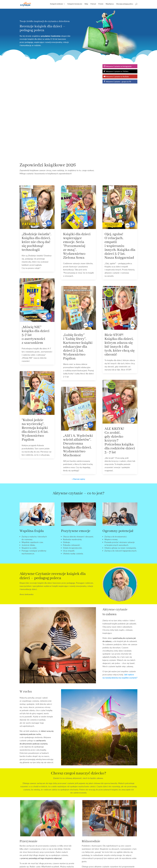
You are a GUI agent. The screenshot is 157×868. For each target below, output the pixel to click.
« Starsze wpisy (78, 386)
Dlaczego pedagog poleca (125, 4)
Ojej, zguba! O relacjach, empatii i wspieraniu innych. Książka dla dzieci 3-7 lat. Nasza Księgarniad (120, 153)
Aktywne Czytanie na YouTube (117, 76)
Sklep (86, 4)
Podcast (93, 4)
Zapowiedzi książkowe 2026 (48, 72)
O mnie (101, 4)
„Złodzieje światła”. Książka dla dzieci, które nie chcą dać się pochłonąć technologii (36, 149)
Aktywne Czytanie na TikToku (117, 71)
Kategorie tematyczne (75, 4)
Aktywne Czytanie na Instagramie (119, 66)
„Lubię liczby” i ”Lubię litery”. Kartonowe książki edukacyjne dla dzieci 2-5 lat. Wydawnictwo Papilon (78, 254)
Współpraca (110, 4)
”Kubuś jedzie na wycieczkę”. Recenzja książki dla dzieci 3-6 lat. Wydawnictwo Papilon (35, 337)
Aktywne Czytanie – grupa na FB (118, 81)
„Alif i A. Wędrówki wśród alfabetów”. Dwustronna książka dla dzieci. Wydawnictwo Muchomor (78, 353)
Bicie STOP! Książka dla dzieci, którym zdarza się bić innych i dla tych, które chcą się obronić (120, 252)
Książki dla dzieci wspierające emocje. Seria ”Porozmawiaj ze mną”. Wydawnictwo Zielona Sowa (77, 153)
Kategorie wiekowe (56, 4)
